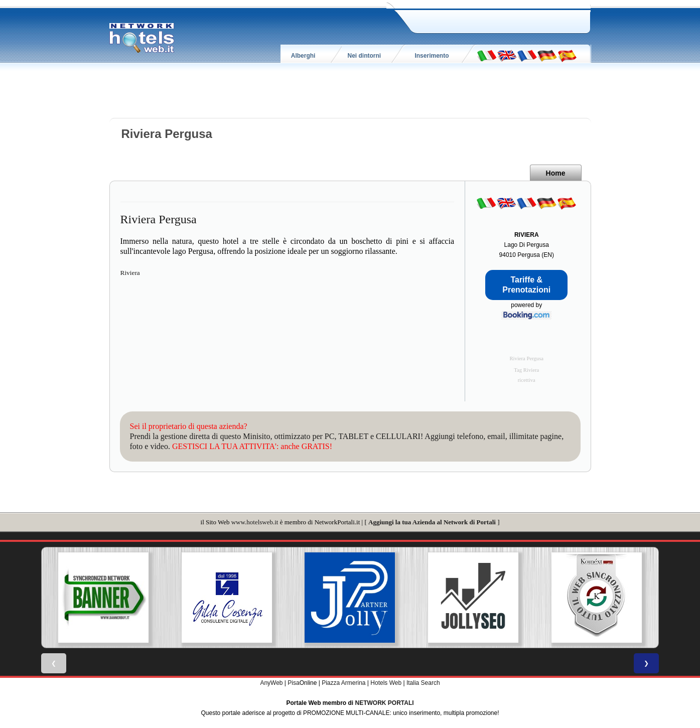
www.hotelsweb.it (255, 522)
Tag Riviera (526, 370)
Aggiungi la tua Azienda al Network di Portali (432, 522)
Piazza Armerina (343, 683)
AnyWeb (271, 683)
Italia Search (423, 683)
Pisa (293, 683)
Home (556, 173)
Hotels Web (386, 683)
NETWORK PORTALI (385, 703)
